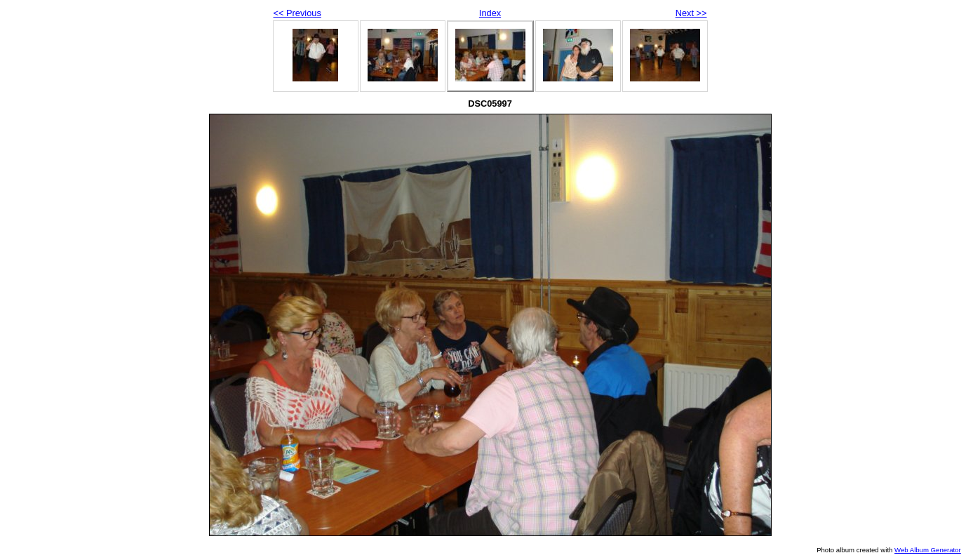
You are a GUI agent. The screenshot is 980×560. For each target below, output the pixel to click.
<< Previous (297, 13)
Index (490, 13)
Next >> (691, 13)
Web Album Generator (928, 550)
